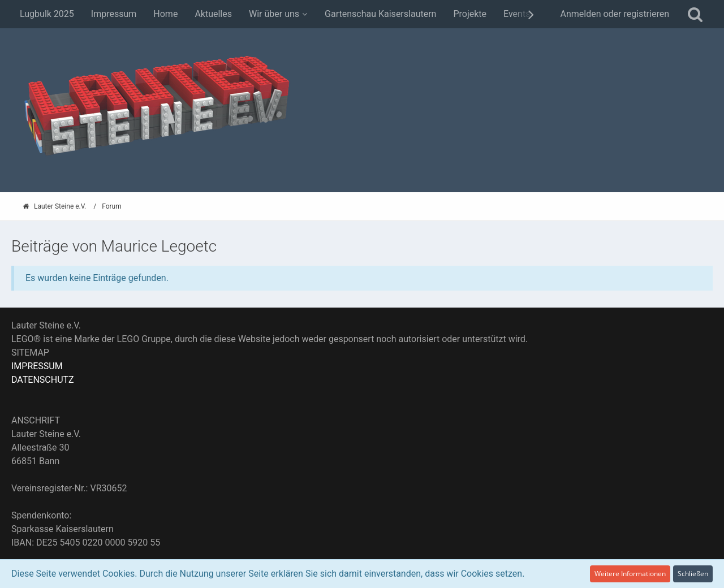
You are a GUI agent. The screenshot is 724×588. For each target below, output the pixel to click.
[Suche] (695, 14)
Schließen (693, 574)
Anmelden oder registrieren (615, 14)
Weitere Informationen (630, 574)
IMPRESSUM (37, 366)
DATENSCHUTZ (43, 380)
